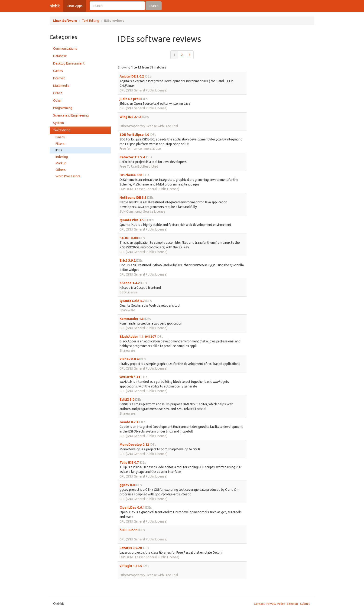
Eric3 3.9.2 (128, 260)
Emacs (60, 137)
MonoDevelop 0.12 (134, 445)
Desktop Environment (69, 63)
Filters (60, 144)
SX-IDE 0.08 (129, 238)
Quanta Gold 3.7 (132, 301)
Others (61, 170)
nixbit (55, 6)
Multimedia (61, 86)
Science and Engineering (71, 115)
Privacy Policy (276, 604)
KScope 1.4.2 (130, 283)
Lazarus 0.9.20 (131, 548)
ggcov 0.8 (127, 485)
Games (58, 71)
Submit (305, 604)
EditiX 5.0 (127, 400)
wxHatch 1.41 (130, 377)
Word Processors (68, 176)
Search (154, 6)
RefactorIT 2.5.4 (132, 157)
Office (58, 93)
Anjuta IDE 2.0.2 (132, 76)
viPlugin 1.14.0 (131, 566)
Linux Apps (75, 6)
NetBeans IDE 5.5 (133, 198)
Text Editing (91, 21)
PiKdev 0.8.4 (129, 359)
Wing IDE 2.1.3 (131, 117)
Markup (61, 163)
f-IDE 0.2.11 (129, 530)
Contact (259, 604)
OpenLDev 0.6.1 (132, 507)
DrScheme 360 (131, 175)
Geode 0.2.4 (129, 422)
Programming (63, 108)
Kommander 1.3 (132, 319)
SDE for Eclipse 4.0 (134, 135)
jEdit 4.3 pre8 (130, 99)
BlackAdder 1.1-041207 (138, 337)
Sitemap (292, 604)
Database (60, 56)
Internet (59, 78)
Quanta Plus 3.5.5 (133, 220)
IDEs (59, 150)
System (58, 123)
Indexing (62, 157)
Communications (65, 49)
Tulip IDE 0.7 (129, 462)
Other (57, 101)
